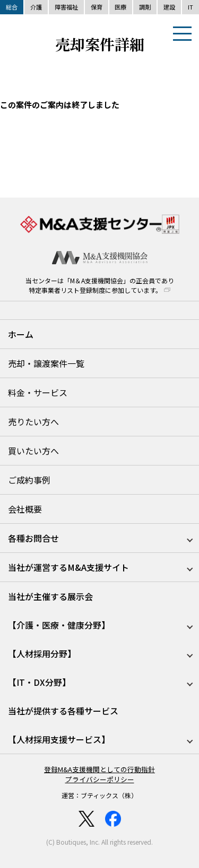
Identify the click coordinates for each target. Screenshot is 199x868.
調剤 (145, 7)
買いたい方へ (33, 451)
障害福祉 (66, 7)
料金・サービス (38, 392)
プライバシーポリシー (100, 779)
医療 (120, 7)
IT (191, 7)
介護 (36, 7)
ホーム (21, 334)
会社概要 (25, 509)
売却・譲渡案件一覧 (46, 363)
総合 (12, 7)
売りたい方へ (33, 422)
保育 (97, 7)
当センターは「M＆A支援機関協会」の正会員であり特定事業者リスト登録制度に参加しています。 (100, 285)
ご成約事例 (29, 480)
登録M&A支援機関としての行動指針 (99, 769)
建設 (169, 7)
